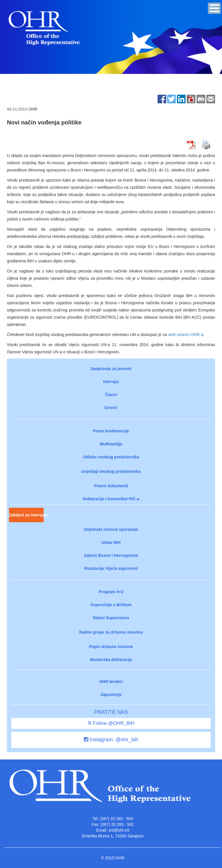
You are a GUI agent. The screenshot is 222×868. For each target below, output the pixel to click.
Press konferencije (111, 431)
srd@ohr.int (119, 830)
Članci (111, 395)
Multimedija (111, 444)
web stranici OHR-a (186, 335)
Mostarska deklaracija (111, 660)
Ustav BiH (111, 542)
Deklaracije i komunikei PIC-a (111, 499)
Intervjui (111, 382)
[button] (214, 8)
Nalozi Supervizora (111, 618)
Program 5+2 (111, 592)
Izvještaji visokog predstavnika (111, 471)
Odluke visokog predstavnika (111, 457)
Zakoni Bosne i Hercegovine (111, 555)
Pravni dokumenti (111, 486)
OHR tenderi (111, 682)
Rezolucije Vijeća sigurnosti (111, 568)
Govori (111, 408)
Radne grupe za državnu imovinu (111, 632)
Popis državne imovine (111, 647)
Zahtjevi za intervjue (26, 515)
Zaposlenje (111, 695)
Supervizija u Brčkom (111, 605)
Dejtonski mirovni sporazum (111, 529)
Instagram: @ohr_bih (111, 740)
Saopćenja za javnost (111, 369)
